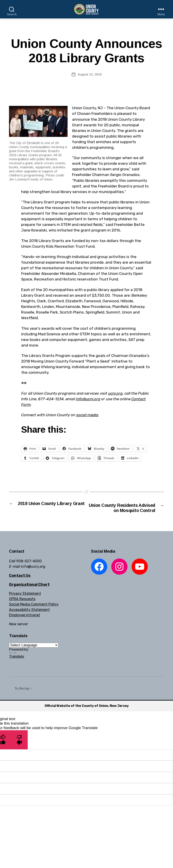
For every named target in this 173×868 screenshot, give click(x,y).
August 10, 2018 (90, 74)
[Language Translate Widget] (34, 652)
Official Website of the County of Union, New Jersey (87, 713)
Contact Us (20, 583)
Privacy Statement (25, 601)
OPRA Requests (22, 606)
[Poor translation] (19, 747)
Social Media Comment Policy (34, 611)
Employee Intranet (25, 622)
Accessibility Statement (29, 617)
